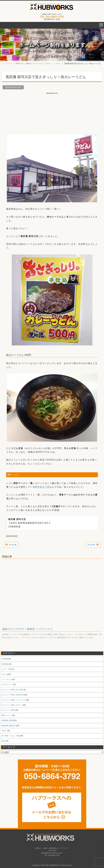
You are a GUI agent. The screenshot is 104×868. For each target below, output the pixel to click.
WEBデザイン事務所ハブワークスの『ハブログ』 (34, 64)
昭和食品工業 (42, 487)
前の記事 (13, 545)
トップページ (7, 64)
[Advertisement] (52, 112)
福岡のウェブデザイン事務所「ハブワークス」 (28, 629)
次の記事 (91, 545)
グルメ (58, 64)
